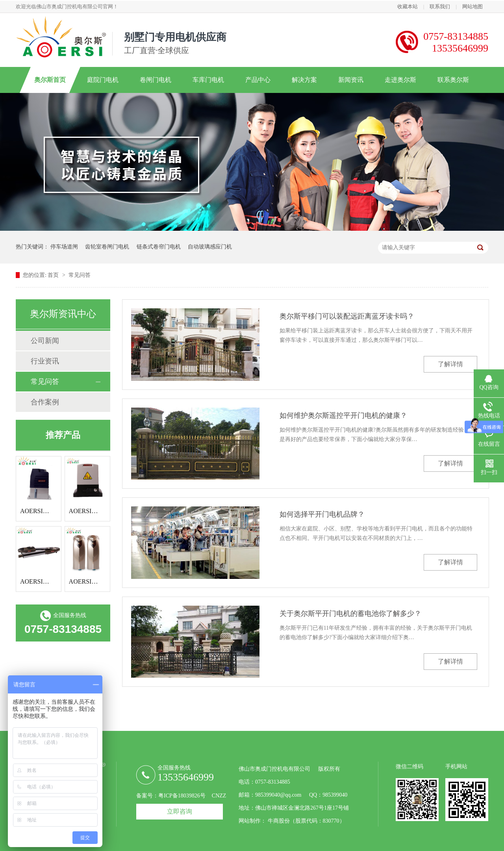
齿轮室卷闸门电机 (107, 247)
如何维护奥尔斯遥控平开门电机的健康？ (343, 415)
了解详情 (450, 364)
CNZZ (219, 796)
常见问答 (80, 275)
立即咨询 (180, 811)
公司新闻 (45, 341)
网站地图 (472, 6)
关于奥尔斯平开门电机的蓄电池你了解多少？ (350, 614)
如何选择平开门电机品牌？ (322, 514)
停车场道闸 (64, 247)
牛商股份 (279, 821)
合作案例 (45, 402)
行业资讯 (45, 361)
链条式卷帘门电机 (159, 247)
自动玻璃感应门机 (210, 247)
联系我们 (440, 6)
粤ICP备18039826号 (182, 796)
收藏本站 (408, 6)
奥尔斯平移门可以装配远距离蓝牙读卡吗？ (347, 316)
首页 (54, 275)
